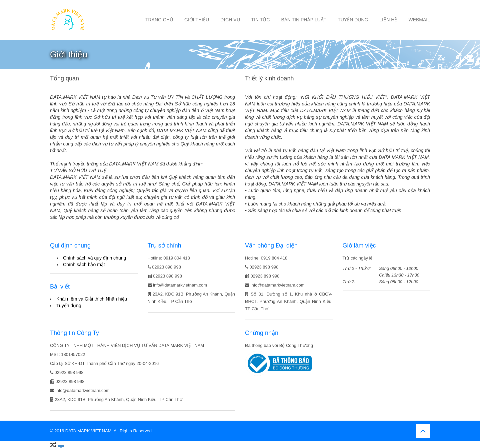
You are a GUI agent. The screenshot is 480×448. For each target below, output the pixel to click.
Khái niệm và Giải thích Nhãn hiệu (92, 299)
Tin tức (261, 20)
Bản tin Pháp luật (304, 20)
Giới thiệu (197, 20)
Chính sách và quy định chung (94, 258)
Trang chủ (159, 20)
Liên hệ (388, 20)
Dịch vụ (230, 20)
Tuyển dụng (353, 20)
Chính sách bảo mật (84, 265)
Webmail (419, 20)
